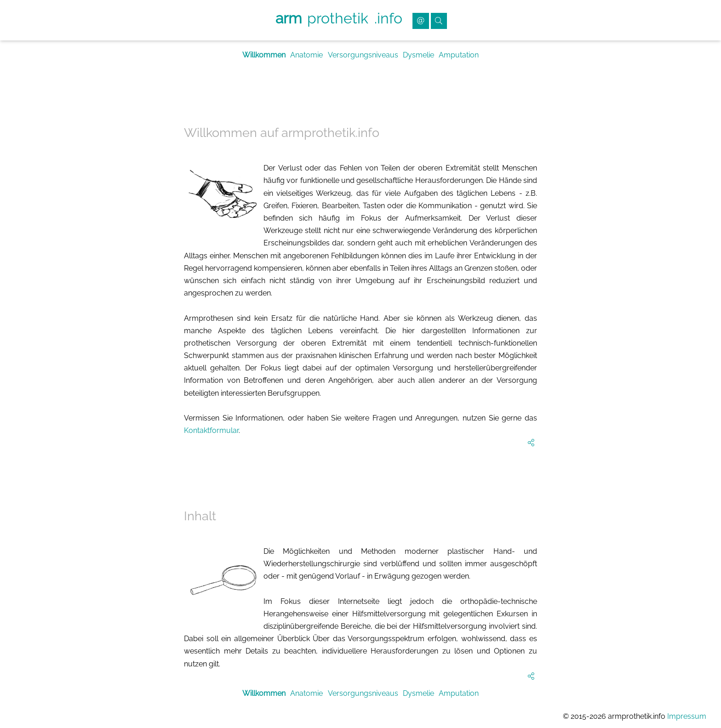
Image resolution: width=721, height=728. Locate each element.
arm (289, 18)
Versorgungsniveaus (363, 55)
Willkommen (264, 55)
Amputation (459, 55)
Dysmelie (418, 55)
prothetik (338, 18)
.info (388, 18)
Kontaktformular (211, 430)
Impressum (687, 716)
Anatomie (306, 55)
